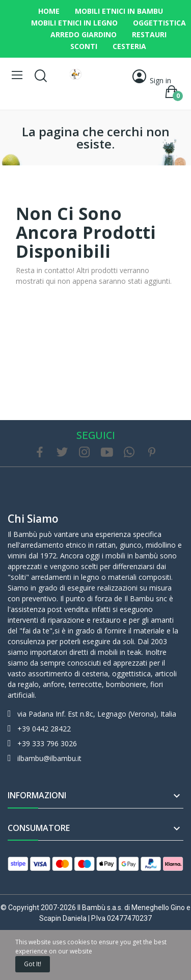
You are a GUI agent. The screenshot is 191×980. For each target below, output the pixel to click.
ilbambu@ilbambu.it (49, 758)
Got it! (33, 964)
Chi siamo (33, 519)
